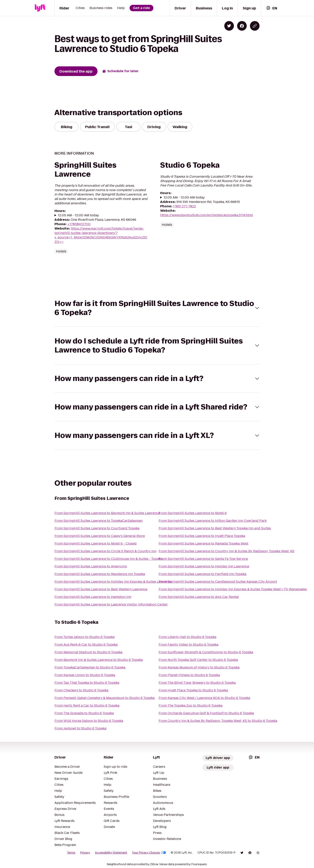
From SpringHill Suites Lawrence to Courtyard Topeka (97, 528)
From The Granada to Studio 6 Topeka (84, 713)
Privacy (85, 853)
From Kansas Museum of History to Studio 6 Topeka (199, 667)
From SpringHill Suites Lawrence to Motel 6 (193, 513)
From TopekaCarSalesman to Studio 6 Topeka (90, 667)
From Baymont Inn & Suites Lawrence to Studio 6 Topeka (99, 660)
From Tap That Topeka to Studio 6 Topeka (87, 683)
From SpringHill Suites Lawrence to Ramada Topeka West (203, 543)
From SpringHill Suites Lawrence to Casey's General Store (100, 536)
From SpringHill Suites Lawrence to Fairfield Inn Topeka (202, 574)
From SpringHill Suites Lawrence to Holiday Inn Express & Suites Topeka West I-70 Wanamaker (233, 589)
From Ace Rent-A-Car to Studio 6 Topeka (86, 645)
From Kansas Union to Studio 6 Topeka (85, 675)
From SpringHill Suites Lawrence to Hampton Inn (93, 597)
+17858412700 (79, 224)
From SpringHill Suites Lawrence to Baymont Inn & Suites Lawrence (107, 513)
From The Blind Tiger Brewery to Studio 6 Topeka (197, 683)
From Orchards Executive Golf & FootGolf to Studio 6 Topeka (206, 713)
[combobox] (272, 8)
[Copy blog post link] (255, 26)
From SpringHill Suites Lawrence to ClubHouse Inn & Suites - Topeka (109, 559)
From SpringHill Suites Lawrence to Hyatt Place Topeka (202, 536)
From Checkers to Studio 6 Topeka (81, 690)
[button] (157, 308)
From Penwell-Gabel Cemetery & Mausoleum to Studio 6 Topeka (105, 698)
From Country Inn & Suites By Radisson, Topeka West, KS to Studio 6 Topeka (218, 721)
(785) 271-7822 (184, 206)
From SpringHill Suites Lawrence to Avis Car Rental (199, 597)
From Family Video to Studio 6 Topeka (188, 645)
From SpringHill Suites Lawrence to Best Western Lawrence (101, 589)
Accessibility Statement (111, 853)
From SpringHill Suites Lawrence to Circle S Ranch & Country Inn (105, 551)
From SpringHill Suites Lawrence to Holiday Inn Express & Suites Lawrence (113, 582)
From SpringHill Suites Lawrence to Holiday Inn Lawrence (204, 566)
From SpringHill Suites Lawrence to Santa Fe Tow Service (203, 559)
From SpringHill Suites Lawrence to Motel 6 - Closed (96, 543)
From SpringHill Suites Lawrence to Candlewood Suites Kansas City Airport (218, 582)
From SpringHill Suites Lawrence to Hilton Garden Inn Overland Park (213, 521)
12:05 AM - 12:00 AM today (78, 215)
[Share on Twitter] (229, 26)
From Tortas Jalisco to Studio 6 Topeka (85, 637)
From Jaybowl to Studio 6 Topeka (80, 728)
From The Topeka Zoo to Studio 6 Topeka (191, 705)
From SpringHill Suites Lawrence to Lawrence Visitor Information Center (111, 604)
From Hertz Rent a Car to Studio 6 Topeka (87, 705)
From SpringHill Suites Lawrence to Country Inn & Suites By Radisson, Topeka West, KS (226, 551)
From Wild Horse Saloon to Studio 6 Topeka (89, 721)
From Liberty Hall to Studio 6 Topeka (187, 637)
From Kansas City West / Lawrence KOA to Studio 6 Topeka (204, 698)
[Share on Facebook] (242, 26)
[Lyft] (40, 8)
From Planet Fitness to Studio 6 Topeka (189, 675)
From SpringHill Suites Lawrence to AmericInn (91, 566)
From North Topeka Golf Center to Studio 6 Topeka (198, 660)
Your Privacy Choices (149, 853)
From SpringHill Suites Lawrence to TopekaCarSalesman (99, 521)
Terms (71, 853)
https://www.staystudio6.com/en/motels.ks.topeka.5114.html (207, 215)
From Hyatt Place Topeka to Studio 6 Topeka (193, 690)
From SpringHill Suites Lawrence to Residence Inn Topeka (100, 574)
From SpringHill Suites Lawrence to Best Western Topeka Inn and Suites (215, 528)
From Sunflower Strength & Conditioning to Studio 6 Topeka (206, 652)
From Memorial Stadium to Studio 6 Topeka (88, 652)
